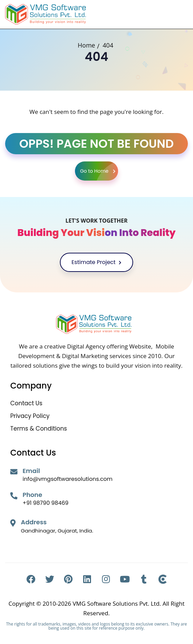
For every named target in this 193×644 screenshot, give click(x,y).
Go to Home (99, 171)
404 (108, 45)
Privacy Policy (30, 416)
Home (86, 45)
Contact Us (26, 403)
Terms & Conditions (39, 429)
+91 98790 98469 (46, 503)
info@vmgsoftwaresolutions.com (68, 479)
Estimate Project (96, 262)
